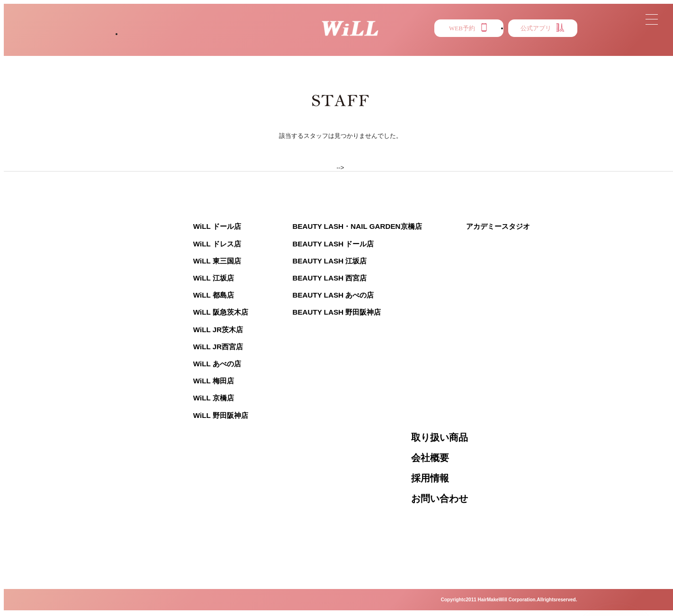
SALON (145, 53)
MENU (380, 53)
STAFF (265, 53)
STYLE (205, 53)
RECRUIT (550, 53)
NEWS (323, 53)
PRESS (437, 53)
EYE (491, 53)
